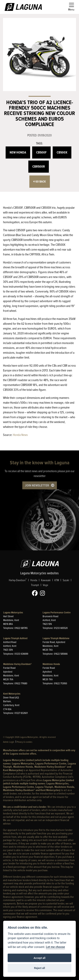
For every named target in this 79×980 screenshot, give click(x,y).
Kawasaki (46, 580)
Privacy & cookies (25, 742)
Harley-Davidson (18, 580)
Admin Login (9, 742)
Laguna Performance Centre (57, 612)
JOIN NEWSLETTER (37, 485)
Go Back (40, 182)
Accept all (39, 958)
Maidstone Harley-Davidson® (17, 664)
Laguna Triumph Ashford (15, 638)
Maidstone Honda (51, 664)
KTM (57, 580)
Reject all (39, 968)
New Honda (18, 152)
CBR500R (39, 166)
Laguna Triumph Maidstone (56, 638)
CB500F (41, 152)
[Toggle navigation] (71, 7)
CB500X (62, 152)
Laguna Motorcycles (13, 612)
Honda (34, 580)
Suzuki (66, 580)
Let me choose (55, 947)
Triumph (35, 585)
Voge (45, 585)
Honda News (20, 435)
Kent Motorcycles (12, 694)
